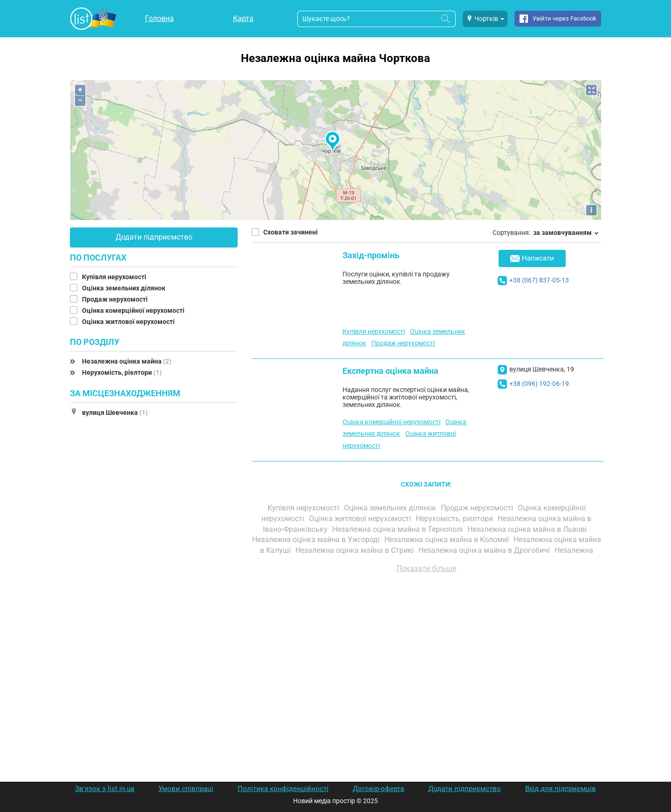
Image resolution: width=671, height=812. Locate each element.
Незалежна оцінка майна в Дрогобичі (485, 550)
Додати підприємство (154, 237)
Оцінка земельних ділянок (124, 288)
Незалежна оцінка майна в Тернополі (398, 529)
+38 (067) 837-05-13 (539, 280)
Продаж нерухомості (116, 299)
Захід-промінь (371, 255)
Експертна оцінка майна (390, 371)
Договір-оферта (378, 789)
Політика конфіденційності (283, 789)
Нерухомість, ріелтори (122, 372)
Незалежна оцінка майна (127, 361)
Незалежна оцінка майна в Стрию (356, 550)
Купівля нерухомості (115, 277)
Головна (159, 18)
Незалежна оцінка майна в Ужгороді (317, 540)
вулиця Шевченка (115, 413)
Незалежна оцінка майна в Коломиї (448, 540)
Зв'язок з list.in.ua (105, 789)
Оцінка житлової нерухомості (129, 322)
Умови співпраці (186, 789)
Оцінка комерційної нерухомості (134, 310)
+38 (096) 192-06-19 (539, 384)
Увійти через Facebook (565, 18)
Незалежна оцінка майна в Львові (528, 529)
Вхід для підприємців (561, 789)
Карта (243, 18)
